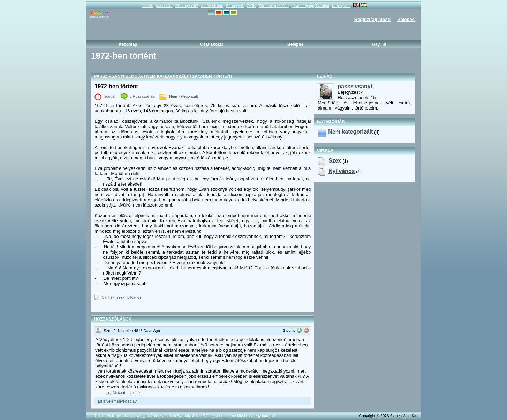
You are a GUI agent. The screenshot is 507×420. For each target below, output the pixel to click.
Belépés (406, 19)
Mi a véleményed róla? (117, 401)
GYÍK (251, 6)
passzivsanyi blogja (118, 76)
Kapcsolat (164, 6)
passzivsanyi (355, 86)
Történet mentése (274, 6)
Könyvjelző (341, 6)
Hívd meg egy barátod (310, 6)
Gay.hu (379, 44)
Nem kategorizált (167, 76)
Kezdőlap (128, 44)
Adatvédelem (212, 6)
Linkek (147, 6)
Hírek (106, 416)
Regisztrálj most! (373, 19)
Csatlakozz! (212, 44)
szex (120, 297)
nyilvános (134, 297)
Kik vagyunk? (187, 6)
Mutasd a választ (127, 393)
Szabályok (235, 6)
